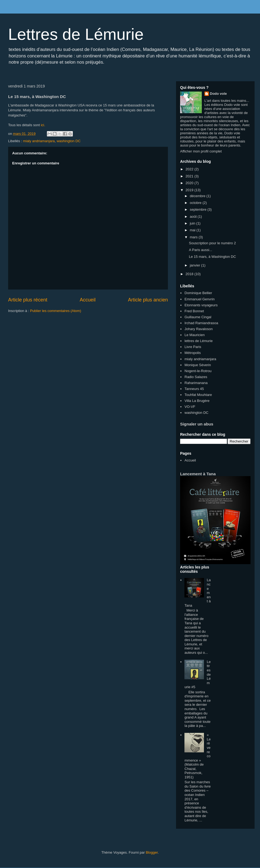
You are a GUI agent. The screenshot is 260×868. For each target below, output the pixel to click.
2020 (190, 183)
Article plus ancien (148, 300)
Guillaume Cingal (198, 317)
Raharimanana (196, 383)
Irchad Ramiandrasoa (201, 323)
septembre (199, 209)
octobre (196, 203)
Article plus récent (28, 300)
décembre (198, 196)
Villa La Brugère (197, 401)
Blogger (152, 852)
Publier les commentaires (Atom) (56, 311)
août (194, 217)
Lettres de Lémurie (76, 34)
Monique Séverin (198, 365)
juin (193, 223)
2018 (190, 274)
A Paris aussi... (200, 250)
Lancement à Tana (198, 474)
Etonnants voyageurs (201, 305)
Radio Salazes (196, 377)
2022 (190, 169)
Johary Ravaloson (199, 329)
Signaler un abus (197, 424)
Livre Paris (193, 347)
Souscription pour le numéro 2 (212, 243)
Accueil (88, 300)
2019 (190, 190)
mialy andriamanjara (39, 141)
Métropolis (193, 353)
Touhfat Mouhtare (198, 395)
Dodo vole (218, 94)
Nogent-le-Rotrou (198, 371)
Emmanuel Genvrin (199, 299)
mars (194, 237)
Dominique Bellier (198, 293)
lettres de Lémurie (199, 341)
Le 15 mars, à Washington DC (212, 257)
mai (193, 230)
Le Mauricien (194, 335)
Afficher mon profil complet (201, 151)
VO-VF (190, 407)
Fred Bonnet (194, 311)
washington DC (69, 141)
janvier (196, 265)
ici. (43, 125)
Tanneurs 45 (194, 389)
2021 (190, 176)
